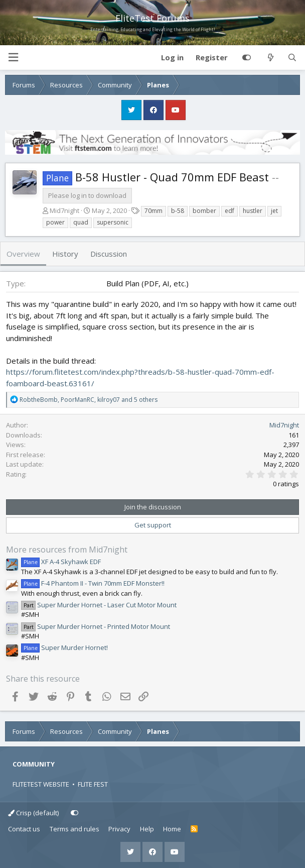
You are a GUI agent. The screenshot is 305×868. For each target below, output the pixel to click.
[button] (13, 58)
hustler (253, 211)
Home (172, 829)
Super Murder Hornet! (64, 647)
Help (147, 829)
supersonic (113, 222)
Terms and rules (74, 829)
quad (81, 222)
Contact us (24, 829)
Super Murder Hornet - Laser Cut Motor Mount (99, 605)
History (65, 254)
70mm (154, 211)
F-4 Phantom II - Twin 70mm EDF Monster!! (93, 583)
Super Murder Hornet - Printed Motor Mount (96, 626)
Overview (23, 254)
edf (230, 211)
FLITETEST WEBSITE (41, 784)
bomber (204, 211)
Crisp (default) (33, 813)
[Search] (292, 58)
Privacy (119, 829)
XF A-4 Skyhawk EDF (61, 562)
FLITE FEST (93, 784)
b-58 (178, 211)
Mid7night (64, 210)
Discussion (109, 254)
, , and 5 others (89, 400)
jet (274, 211)
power (55, 222)
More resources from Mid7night (67, 550)
